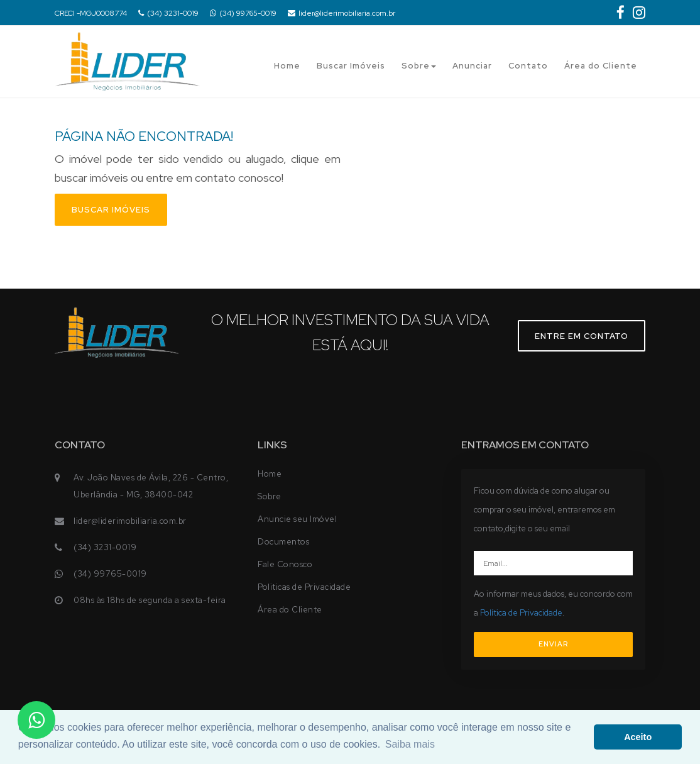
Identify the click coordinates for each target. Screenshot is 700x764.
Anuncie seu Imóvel (297, 519)
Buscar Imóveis (351, 66)
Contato (528, 66)
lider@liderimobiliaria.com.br (342, 13)
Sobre (419, 66)
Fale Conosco (285, 564)
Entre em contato (582, 336)
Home (287, 66)
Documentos (283, 542)
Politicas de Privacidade (304, 587)
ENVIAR (553, 644)
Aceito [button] (638, 737)
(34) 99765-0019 (243, 13)
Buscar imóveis (111, 210)
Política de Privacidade (521, 613)
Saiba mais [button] (410, 744)
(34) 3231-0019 (168, 13)
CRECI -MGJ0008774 (91, 13)
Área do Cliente (601, 66)
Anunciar (472, 66)
